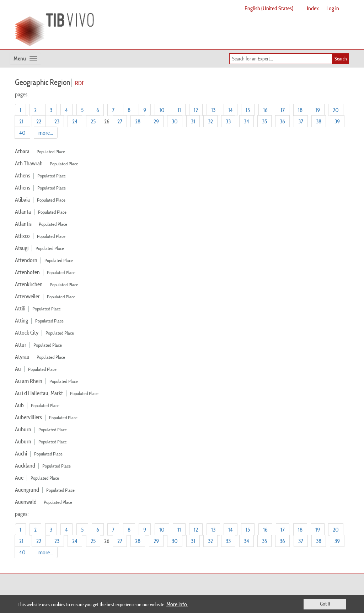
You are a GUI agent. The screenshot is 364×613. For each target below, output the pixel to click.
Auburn (23, 429)
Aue (19, 478)
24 (75, 121)
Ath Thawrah (29, 163)
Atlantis (23, 224)
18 (300, 110)
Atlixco (22, 236)
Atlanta (23, 212)
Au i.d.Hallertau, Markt (39, 393)
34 (247, 121)
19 (318, 110)
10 (162, 110)
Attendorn (26, 260)
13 (213, 110)
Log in (333, 8)
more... (46, 133)
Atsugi (22, 248)
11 (179, 110)
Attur (21, 345)
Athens (23, 175)
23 (57, 121)
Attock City (27, 332)
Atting (22, 320)
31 (193, 121)
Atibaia (22, 199)
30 (175, 121)
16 (265, 110)
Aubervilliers (28, 417)
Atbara (22, 151)
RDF (80, 83)
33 (228, 121)
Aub (19, 405)
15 (248, 110)
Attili (20, 308)
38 (319, 121)
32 (210, 121)
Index (313, 8)
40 (22, 133)
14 (231, 110)
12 (196, 110)
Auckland (25, 465)
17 (283, 110)
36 (282, 121)
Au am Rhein (29, 381)
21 (21, 121)
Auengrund (27, 490)
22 (39, 121)
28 (138, 121)
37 (301, 121)
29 (156, 121)
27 (120, 121)
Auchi (21, 453)
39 (337, 121)
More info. (177, 604)
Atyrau (22, 357)
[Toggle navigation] (25, 59)
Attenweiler (27, 296)
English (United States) (269, 8)
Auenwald (26, 502)
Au (18, 369)
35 (264, 121)
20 (336, 110)
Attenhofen (27, 272)
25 (93, 121)
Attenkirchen (29, 284)
